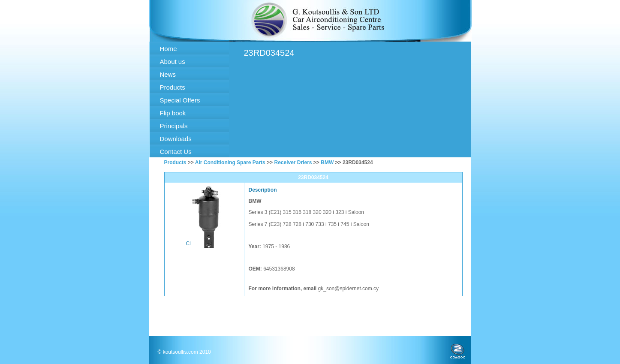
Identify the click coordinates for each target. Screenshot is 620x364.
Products (173, 87)
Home (169, 49)
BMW (327, 162)
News (168, 74)
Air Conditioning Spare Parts (230, 162)
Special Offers (180, 100)
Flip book (173, 113)
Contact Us (176, 152)
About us (173, 62)
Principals (174, 126)
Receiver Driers (293, 162)
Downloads (176, 139)
